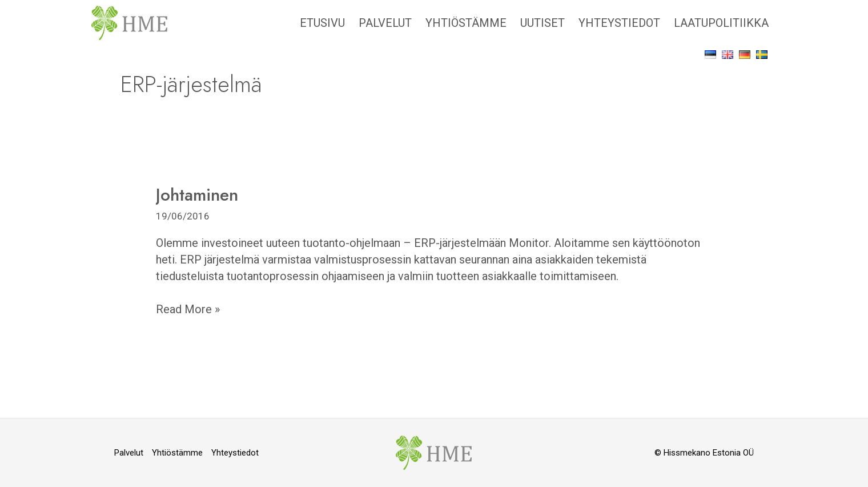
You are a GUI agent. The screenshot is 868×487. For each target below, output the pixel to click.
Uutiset (542, 23)
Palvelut (385, 23)
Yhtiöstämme (466, 23)
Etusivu (322, 23)
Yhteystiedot (619, 23)
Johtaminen (197, 195)
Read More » (188, 309)
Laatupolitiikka (721, 23)
